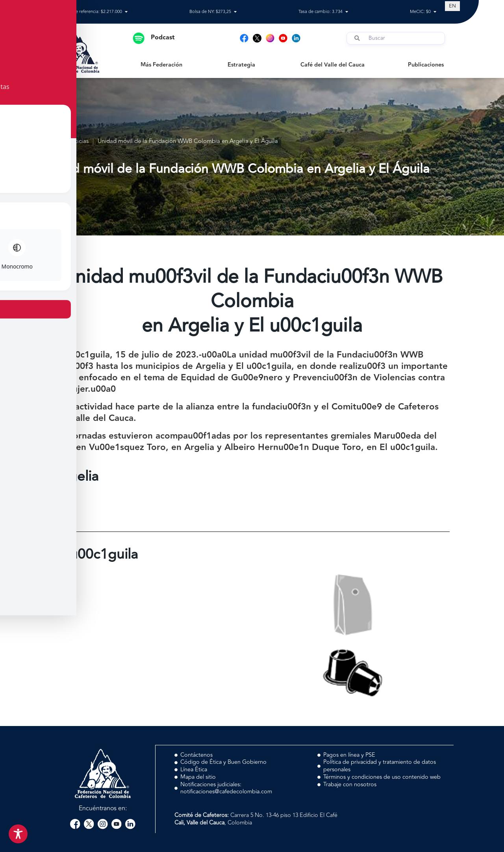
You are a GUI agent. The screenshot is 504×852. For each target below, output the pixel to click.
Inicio (51, 142)
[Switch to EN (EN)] (452, 6)
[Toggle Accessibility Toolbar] (18, 834)
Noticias (78, 142)
